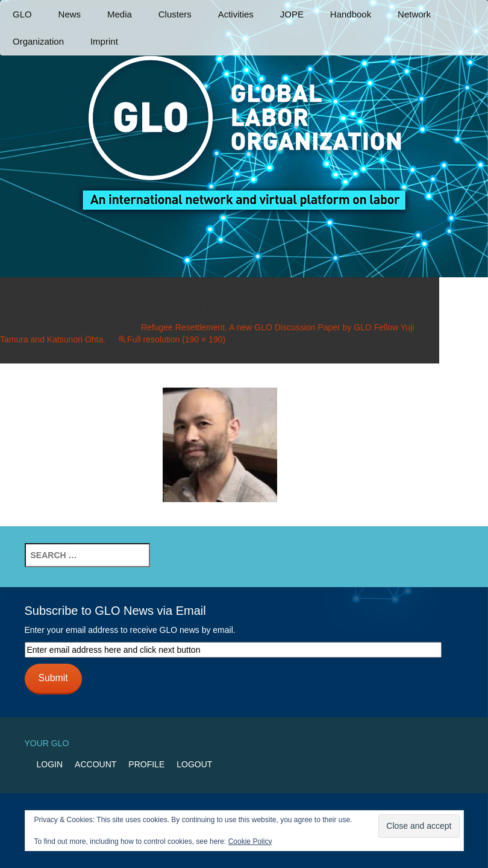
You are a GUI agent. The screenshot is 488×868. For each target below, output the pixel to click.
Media (120, 14)
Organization (38, 41)
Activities (236, 14)
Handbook (351, 14)
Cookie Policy (250, 841)
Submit (53, 678)
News (70, 14)
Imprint (104, 41)
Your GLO (47, 743)
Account (95, 764)
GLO (22, 14)
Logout (194, 764)
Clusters (175, 14)
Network (414, 14)
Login (50, 764)
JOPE (292, 14)
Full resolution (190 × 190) (176, 339)
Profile (146, 764)
